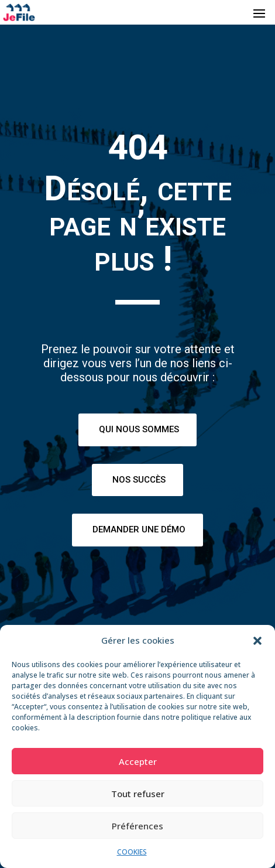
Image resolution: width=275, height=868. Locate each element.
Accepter (138, 761)
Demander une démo (139, 529)
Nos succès (139, 480)
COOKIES (132, 852)
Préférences (137, 826)
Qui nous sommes (139, 429)
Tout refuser (138, 794)
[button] (257, 641)
